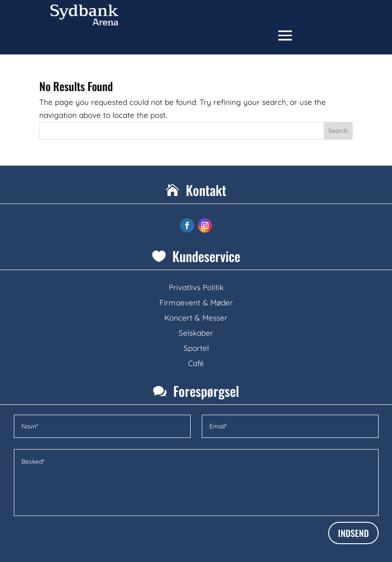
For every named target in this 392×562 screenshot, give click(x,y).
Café (196, 363)
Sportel (196, 348)
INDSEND (353, 533)
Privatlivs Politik (196, 287)
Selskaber (196, 333)
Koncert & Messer (196, 318)
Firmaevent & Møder (196, 302)
